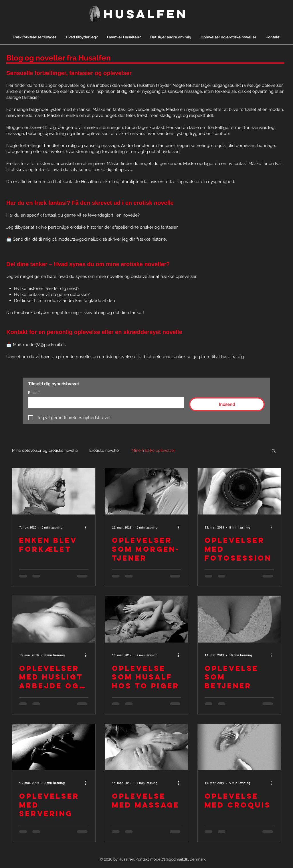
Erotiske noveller (105, 450)
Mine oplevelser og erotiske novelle (45, 450)
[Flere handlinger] (88, 527)
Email (34, 393)
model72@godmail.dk (79, 239)
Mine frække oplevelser (153, 450)
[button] (274, 451)
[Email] (104, 402)
